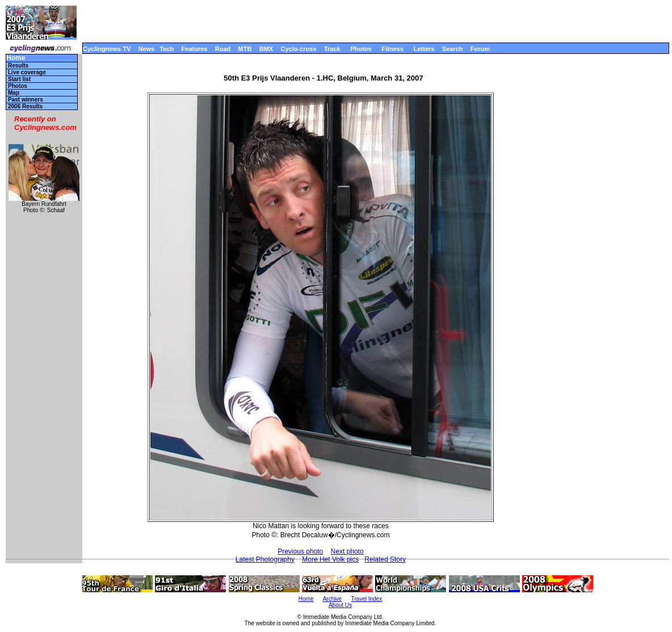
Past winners (26, 100)
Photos (361, 49)
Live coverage (27, 72)
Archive (332, 599)
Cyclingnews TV (107, 49)
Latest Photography (265, 559)
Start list (19, 79)
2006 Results (25, 106)
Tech (167, 49)
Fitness (392, 49)
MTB (245, 49)
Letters (424, 49)
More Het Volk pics (330, 559)
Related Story (385, 559)
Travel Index (367, 599)
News (147, 49)
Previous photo (300, 551)
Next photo (347, 551)
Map (14, 93)
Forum (480, 49)
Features (195, 49)
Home (16, 58)
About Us (340, 605)
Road (223, 49)
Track (332, 49)
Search (453, 49)
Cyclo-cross (299, 49)
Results (18, 66)
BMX (266, 49)
